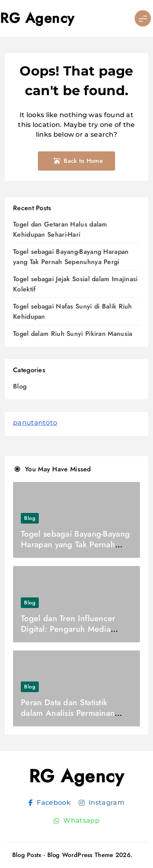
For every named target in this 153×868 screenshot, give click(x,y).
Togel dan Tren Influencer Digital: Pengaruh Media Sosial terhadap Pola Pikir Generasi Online (68, 634)
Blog (20, 386)
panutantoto (35, 423)
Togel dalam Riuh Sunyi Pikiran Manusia (73, 334)
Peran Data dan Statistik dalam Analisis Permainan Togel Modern (68, 713)
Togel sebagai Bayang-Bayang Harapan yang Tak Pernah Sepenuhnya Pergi (75, 545)
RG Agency (37, 18)
